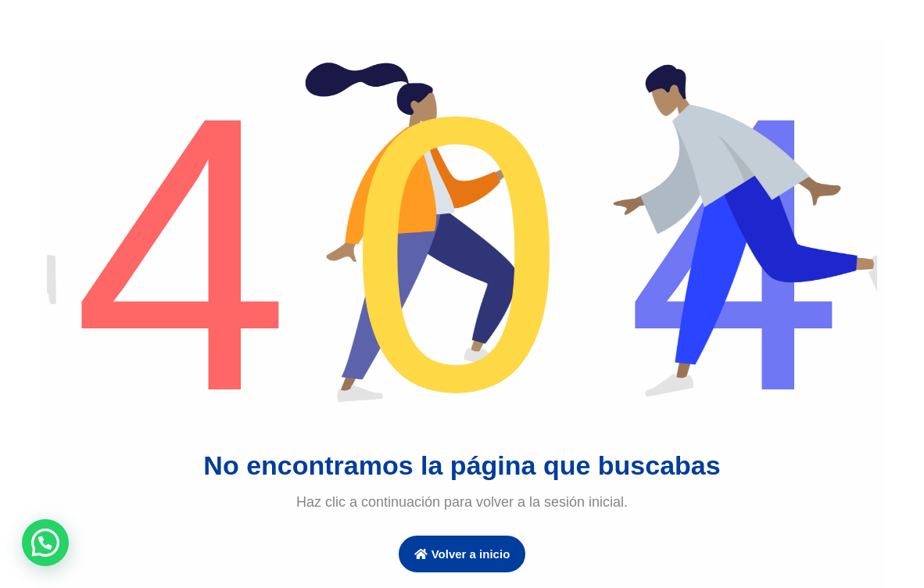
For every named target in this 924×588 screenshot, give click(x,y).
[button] (45, 543)
